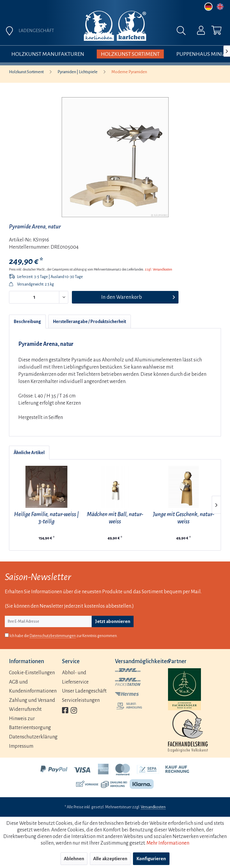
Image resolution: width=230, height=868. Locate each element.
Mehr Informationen (168, 843)
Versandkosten (153, 807)
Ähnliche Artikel (29, 453)
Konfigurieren (151, 859)
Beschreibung (27, 322)
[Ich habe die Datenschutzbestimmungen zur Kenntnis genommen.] (7, 635)
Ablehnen (74, 859)
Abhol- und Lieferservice (75, 677)
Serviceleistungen (81, 700)
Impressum (21, 746)
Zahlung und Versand (32, 700)
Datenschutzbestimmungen (53, 636)
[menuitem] (197, 32)
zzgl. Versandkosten (158, 269)
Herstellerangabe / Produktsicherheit (90, 322)
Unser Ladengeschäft (84, 691)
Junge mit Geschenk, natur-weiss (184, 518)
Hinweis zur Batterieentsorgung (30, 723)
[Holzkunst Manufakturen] (48, 54)
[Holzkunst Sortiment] (130, 54)
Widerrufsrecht (25, 709)
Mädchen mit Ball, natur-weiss (115, 518)
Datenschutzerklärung (33, 737)
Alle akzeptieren (110, 859)
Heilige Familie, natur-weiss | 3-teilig (46, 518)
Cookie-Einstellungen (32, 673)
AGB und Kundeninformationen (33, 687)
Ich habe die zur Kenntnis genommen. (64, 636)
